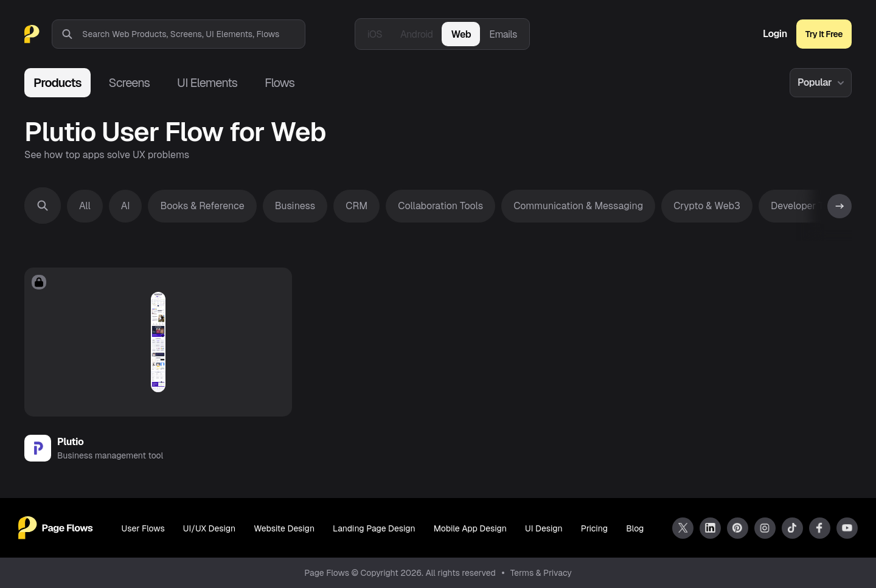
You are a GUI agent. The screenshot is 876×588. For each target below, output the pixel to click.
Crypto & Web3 (707, 206)
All (85, 206)
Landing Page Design (374, 528)
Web (461, 34)
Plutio (70, 442)
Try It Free (824, 34)
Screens (129, 83)
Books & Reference (202, 206)
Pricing (594, 528)
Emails (503, 34)
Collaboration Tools (440, 206)
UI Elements (207, 83)
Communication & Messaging (578, 206)
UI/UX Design (209, 528)
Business (295, 206)
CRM (356, 206)
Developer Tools (806, 206)
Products (57, 83)
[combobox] (193, 34)
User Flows (143, 528)
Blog (635, 528)
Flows (280, 83)
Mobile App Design (470, 528)
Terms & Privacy (541, 573)
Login (775, 34)
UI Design (544, 528)
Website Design (284, 528)
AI (126, 206)
